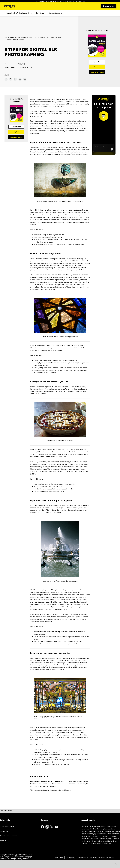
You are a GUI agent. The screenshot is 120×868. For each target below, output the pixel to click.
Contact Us (4, 831)
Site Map (3, 841)
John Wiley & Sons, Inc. (23, 855)
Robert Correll (10, 67)
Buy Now (97, 67)
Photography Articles (41, 37)
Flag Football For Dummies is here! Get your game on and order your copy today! (60, 1)
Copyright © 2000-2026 (7, 855)
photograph (55, 111)
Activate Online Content (8, 836)
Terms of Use (59, 858)
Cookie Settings (83, 858)
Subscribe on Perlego (97, 72)
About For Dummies (7, 826)
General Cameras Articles (15, 40)
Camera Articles (56, 37)
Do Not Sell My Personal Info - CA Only (102, 858)
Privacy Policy (71, 858)
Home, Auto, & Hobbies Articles (21, 37)
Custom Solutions (55, 13)
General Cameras (65, 790)
